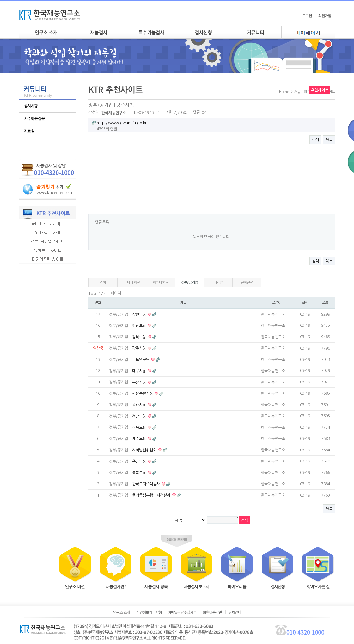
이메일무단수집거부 (182, 612)
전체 (103, 282)
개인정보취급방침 (149, 612)
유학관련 (247, 282)
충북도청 (140, 473)
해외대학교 (161, 282)
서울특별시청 (143, 393)
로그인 (307, 16)
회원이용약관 (213, 612)
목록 (329, 140)
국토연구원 (141, 360)
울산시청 (140, 405)
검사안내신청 (203, 32)
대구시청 (140, 371)
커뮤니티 (255, 32)
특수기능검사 (151, 32)
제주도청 (140, 439)
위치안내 (235, 612)
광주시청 (140, 348)
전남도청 (140, 416)
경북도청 (140, 337)
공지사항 (31, 106)
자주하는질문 (34, 119)
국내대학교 (132, 282)
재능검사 (99, 32)
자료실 (29, 131)
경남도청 (140, 326)
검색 (315, 140)
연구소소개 (46, 32)
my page (308, 32)
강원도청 (140, 314)
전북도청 (140, 427)
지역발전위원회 (145, 450)
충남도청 (140, 461)
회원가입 (325, 16)
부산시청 (140, 382)
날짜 (305, 303)
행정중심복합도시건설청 (152, 495)
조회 (326, 303)
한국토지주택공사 (146, 484)
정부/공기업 (189, 282)
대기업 (218, 282)
